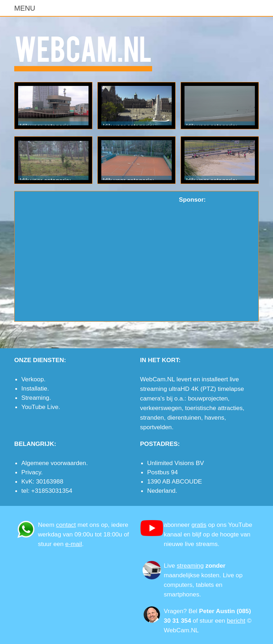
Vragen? (175, 611)
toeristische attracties (214, 408)
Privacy (31, 472)
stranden (152, 417)
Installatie (34, 388)
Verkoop (33, 379)
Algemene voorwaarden (54, 463)
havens (214, 417)
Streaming (35, 398)
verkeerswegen (161, 408)
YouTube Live (40, 407)
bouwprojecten (208, 398)
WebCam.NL (83, 47)
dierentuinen (184, 417)
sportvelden (156, 427)
